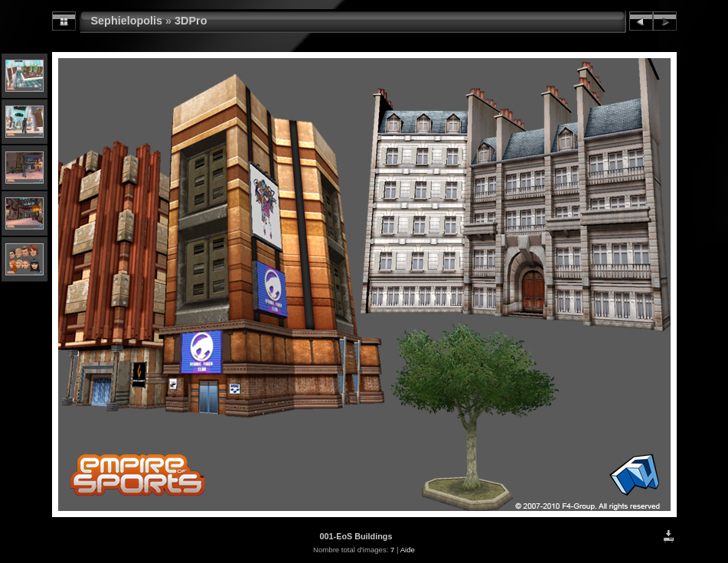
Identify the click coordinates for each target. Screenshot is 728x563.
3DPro (191, 21)
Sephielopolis (127, 21)
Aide (408, 550)
